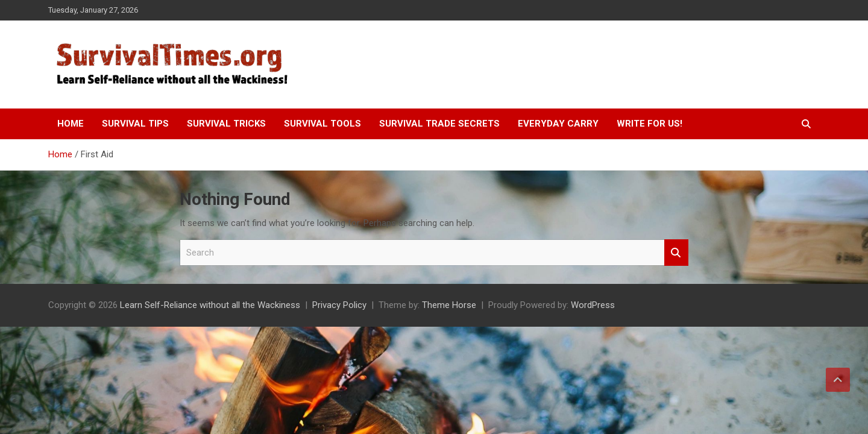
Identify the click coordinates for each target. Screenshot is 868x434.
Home (71, 124)
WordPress (593, 305)
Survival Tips (135, 124)
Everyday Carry (558, 124)
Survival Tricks (226, 124)
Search (676, 253)
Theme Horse (449, 305)
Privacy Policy (339, 305)
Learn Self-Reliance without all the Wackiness (210, 305)
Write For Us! (649, 124)
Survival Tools (322, 124)
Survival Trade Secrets (439, 124)
